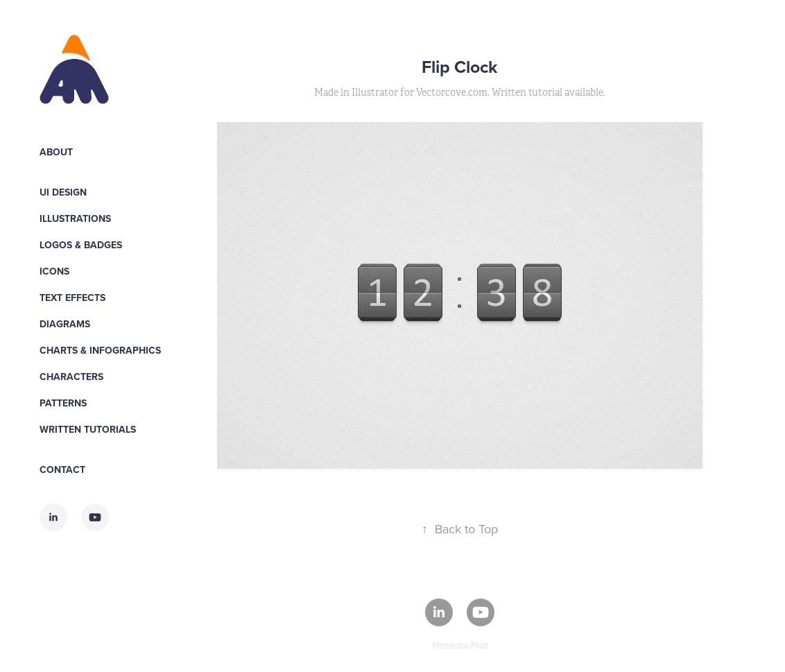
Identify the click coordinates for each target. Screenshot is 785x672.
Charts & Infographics (100, 350)
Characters (71, 377)
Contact (62, 469)
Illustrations (75, 218)
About (56, 152)
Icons (54, 271)
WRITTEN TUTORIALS (88, 429)
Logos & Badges (81, 245)
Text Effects (72, 298)
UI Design (63, 192)
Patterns (63, 403)
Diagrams (65, 324)
